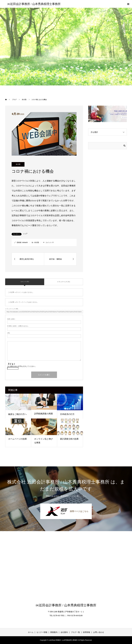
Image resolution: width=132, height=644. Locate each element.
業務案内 (54, 632)
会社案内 (64, 632)
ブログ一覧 (75, 632)
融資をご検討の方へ (18, 414)
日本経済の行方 (67, 414)
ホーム (31, 632)
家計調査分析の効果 (69, 439)
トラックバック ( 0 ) (64, 282)
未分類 (18, 164)
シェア (25, 234)
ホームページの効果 (18, 439)
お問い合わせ (99, 632)
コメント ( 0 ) (25, 282)
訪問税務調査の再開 (43, 414)
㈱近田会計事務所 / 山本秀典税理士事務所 (34, 4)
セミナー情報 (42, 632)
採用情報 (86, 632)
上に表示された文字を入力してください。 (22, 366)
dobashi (25, 242)
